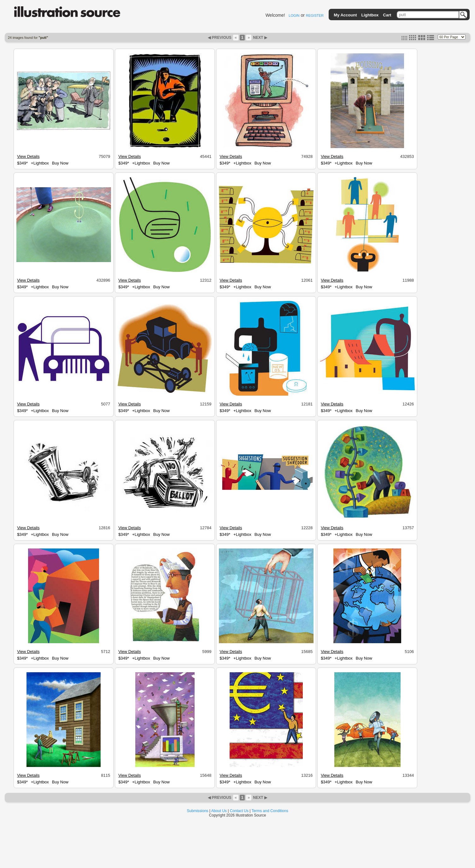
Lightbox (370, 15)
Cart (387, 15)
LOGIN (294, 15)
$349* (22, 163)
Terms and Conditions (270, 811)
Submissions (197, 811)
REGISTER (315, 15)
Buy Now (60, 163)
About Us (219, 811)
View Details (28, 156)
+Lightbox (40, 163)
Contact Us (239, 811)
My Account (345, 15)
